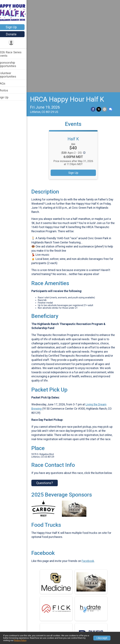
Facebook (92, 480)
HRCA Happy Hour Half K (71, 10)
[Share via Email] (105, 20)
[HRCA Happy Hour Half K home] (15, 12)
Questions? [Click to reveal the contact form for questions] (49, 402)
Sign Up (15, 27)
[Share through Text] (111, 20)
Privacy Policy (20, 640)
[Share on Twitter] (99, 20)
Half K (75, 49)
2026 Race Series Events (14, 54)
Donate (15, 34)
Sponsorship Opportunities (11, 64)
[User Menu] (15, 43)
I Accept (102, 638)
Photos (7, 90)
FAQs (6, 83)
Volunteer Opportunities (11, 75)
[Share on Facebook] (93, 20)
